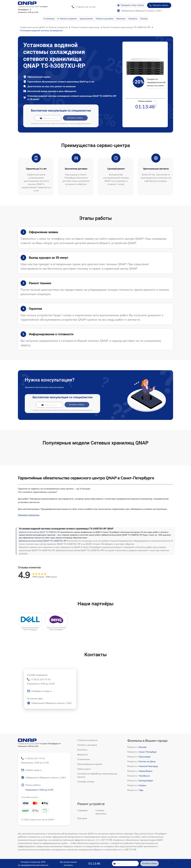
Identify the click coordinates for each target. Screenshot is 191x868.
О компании (49, 19)
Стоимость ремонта (87, 740)
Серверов (82, 810)
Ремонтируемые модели (90, 764)
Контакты (133, 19)
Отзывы (144, 19)
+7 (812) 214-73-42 (85, 7)
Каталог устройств (68, 19)
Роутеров (82, 818)
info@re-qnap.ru (31, 770)
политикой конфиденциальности (80, 124)
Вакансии (121, 19)
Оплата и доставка (105, 19)
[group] (30, 622)
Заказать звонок (159, 5)
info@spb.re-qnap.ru (39, 691)
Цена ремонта (86, 19)
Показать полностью (29, 515)
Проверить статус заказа (131, 5)
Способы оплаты (86, 782)
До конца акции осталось (68, 863)
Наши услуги (84, 769)
